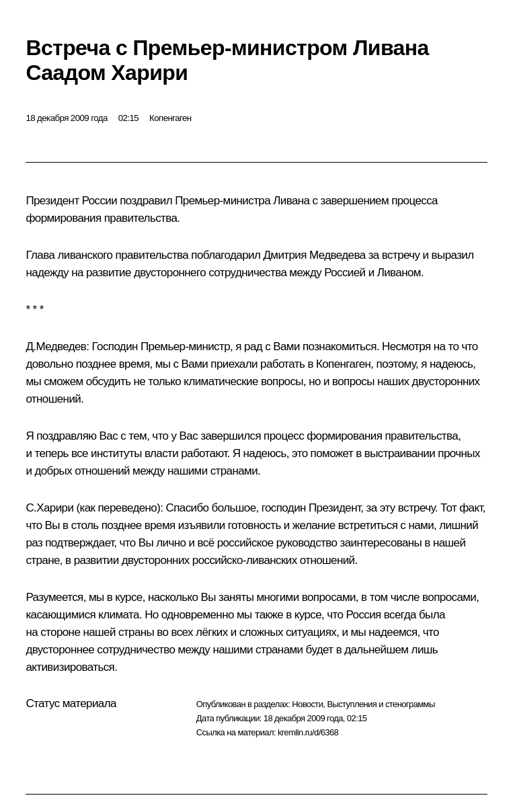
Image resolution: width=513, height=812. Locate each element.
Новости (307, 704)
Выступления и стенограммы (381, 704)
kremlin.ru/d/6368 (308, 732)
